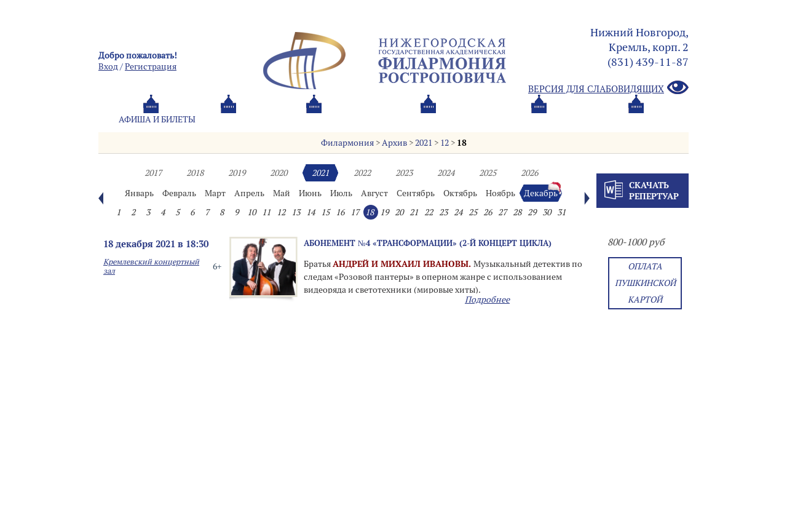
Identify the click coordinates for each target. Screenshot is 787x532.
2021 (424, 143)
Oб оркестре (461, 119)
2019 (237, 173)
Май (282, 193)
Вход (108, 66)
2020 (279, 173)
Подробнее (487, 300)
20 (399, 212)
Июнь (310, 193)
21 (414, 212)
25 (473, 212)
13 (296, 212)
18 (462, 143)
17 (355, 212)
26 (488, 212)
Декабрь (541, 193)
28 (517, 212)
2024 (446, 173)
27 (502, 212)
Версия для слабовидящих (608, 88)
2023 (404, 173)
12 (445, 143)
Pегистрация (151, 66)
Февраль (179, 193)
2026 (529, 173)
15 (325, 212)
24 (458, 212)
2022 (362, 173)
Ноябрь (500, 193)
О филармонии (362, 119)
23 (443, 212)
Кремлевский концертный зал (151, 266)
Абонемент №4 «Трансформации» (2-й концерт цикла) (428, 243)
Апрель (249, 193)
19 (384, 212)
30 (547, 212)
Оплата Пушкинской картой (645, 283)
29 (532, 212)
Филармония (347, 143)
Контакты (549, 119)
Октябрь (460, 193)
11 (266, 212)
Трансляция (637, 119)
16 (340, 212)
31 (561, 212)
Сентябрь (416, 193)
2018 (195, 173)
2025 (488, 173)
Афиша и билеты (157, 119)
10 (251, 212)
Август (374, 193)
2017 (153, 173)
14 (310, 212)
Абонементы (262, 119)
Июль (341, 193)
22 (429, 212)
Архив (394, 143)
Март (215, 193)
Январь (139, 193)
